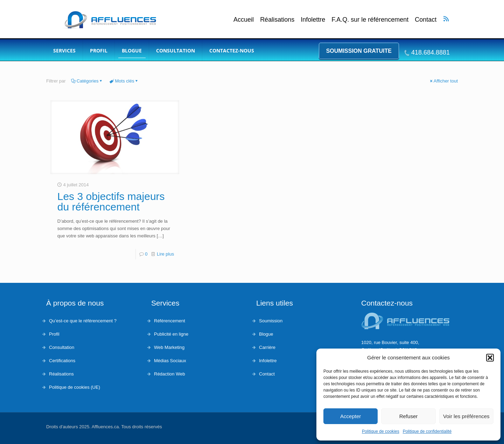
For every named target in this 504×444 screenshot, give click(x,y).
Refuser (409, 416)
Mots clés (124, 81)
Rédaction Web (170, 374)
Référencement (170, 321)
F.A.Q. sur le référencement (370, 20)
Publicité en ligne (171, 334)
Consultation (62, 347)
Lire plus (165, 254)
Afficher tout (443, 81)
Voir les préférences (466, 416)
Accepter (351, 416)
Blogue (266, 334)
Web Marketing (169, 347)
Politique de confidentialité (427, 431)
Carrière (267, 347)
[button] (490, 358)
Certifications (62, 361)
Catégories (87, 81)
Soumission (271, 321)
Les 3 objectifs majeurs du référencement (111, 202)
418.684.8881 (430, 52)
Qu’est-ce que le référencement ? (83, 321)
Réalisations (277, 20)
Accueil (244, 20)
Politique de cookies (381, 431)
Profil (54, 334)
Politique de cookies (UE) (75, 387)
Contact (426, 20)
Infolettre (313, 20)
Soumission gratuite (359, 51)
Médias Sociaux (170, 361)
